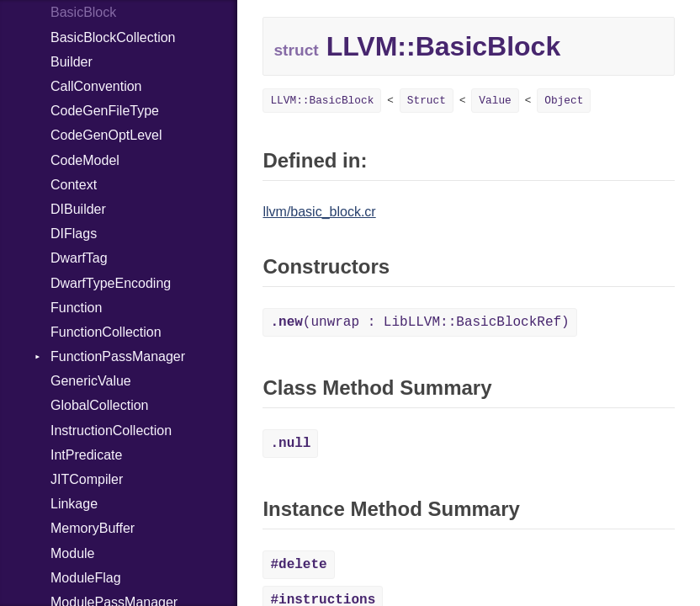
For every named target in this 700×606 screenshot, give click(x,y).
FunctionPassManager (118, 356)
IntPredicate (86, 455)
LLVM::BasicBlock (322, 101)
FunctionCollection (106, 332)
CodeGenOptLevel (106, 135)
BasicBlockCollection (113, 37)
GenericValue (91, 381)
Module (72, 553)
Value (495, 101)
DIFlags (74, 234)
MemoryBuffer (93, 528)
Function (76, 308)
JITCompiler (87, 479)
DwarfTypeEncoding (111, 283)
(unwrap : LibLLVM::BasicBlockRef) (419, 322)
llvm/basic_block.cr (319, 212)
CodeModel (85, 160)
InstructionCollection (111, 431)
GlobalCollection (100, 405)
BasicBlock (83, 12)
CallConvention (96, 86)
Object (564, 101)
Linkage (74, 504)
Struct (427, 101)
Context (74, 185)
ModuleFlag (86, 578)
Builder (72, 62)
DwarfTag (79, 258)
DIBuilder (78, 209)
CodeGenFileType (105, 111)
